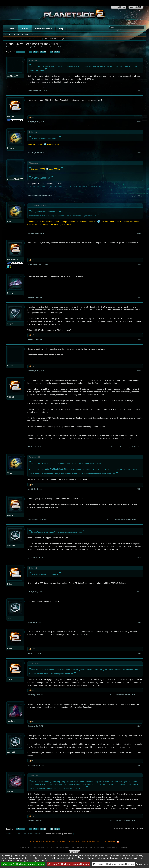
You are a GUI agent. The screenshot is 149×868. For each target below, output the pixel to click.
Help (61, 29)
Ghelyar (11, 397)
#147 (139, 297)
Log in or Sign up (119, 7)
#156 (139, 653)
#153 (139, 558)
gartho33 (11, 546)
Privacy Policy (62, 841)
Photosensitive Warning (91, 841)
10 (45, 52)
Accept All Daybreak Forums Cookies (23, 864)
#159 (139, 765)
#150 (112, 447)
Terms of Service (74, 841)
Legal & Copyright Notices (45, 841)
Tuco (9, 618)
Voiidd (10, 473)
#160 (112, 821)
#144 (139, 195)
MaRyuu (11, 117)
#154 (139, 592)
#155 (139, 622)
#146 (139, 264)
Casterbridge (13, 515)
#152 (109, 520)
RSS (118, 842)
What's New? (28, 35)
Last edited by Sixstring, (128, 695)
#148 (139, 339)
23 (52, 52)
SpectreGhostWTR (15, 179)
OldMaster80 (13, 76)
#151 (139, 489)
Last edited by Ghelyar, (128, 447)
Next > (57, 52)
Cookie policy (142, 864)
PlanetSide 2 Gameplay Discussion (29, 47)
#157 (112, 695)
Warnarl (11, 791)
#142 (139, 122)
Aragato (11, 324)
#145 (139, 233)
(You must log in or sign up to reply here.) (128, 829)
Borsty (52, 47)
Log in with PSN (136, 7)
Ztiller (10, 584)
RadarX (10, 648)
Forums (25, 29)
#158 (139, 726)
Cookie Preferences (108, 841)
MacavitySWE (13, 259)
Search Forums (12, 35)
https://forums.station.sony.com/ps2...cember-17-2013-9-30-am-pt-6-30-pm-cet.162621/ (65, 187)
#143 (139, 153)
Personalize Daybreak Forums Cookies (113, 864)
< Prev (19, 52)
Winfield (11, 366)
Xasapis (11, 293)
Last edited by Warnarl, (128, 821)
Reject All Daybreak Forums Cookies (68, 864)
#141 (139, 91)
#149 (139, 371)
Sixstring (11, 680)
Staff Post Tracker (44, 29)
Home (11, 29)
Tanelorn (11, 721)
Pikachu (11, 148)
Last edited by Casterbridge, (126, 520)
